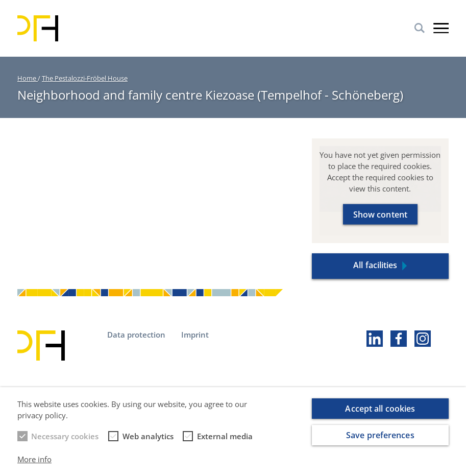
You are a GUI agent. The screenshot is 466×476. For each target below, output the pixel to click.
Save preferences (380, 441)
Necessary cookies (65, 442)
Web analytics (148, 442)
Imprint (195, 335)
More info (34, 465)
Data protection (136, 335)
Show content (380, 214)
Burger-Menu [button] (441, 28)
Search (420, 28)
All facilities (375, 265)
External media (225, 442)
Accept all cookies (380, 415)
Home (28, 78)
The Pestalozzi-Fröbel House (85, 78)
